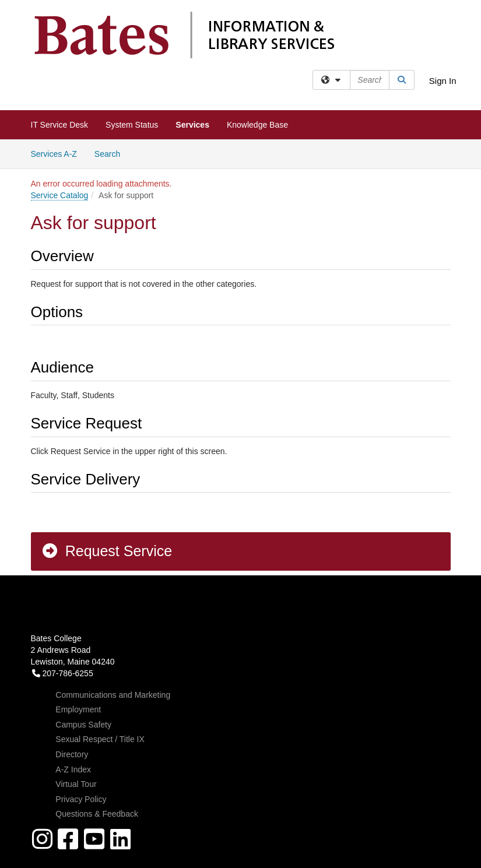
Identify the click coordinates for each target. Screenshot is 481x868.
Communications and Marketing (113, 695)
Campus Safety (83, 725)
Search (112, 153)
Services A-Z (54, 154)
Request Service (107, 551)
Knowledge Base (257, 125)
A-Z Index (73, 769)
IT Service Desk (60, 125)
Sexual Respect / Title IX (100, 739)
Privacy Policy (81, 799)
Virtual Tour (76, 784)
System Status (132, 125)
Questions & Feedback (97, 814)
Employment (78, 709)
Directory (72, 754)
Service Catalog (60, 195)
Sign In (443, 81)
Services (192, 125)
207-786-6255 (63, 673)
